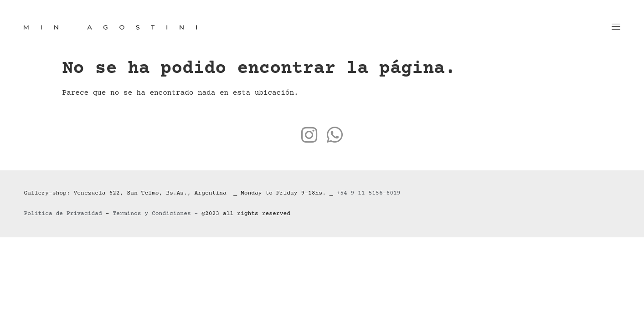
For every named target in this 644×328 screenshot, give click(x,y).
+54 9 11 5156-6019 (368, 193)
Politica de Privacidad (63, 214)
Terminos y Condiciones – (157, 214)
